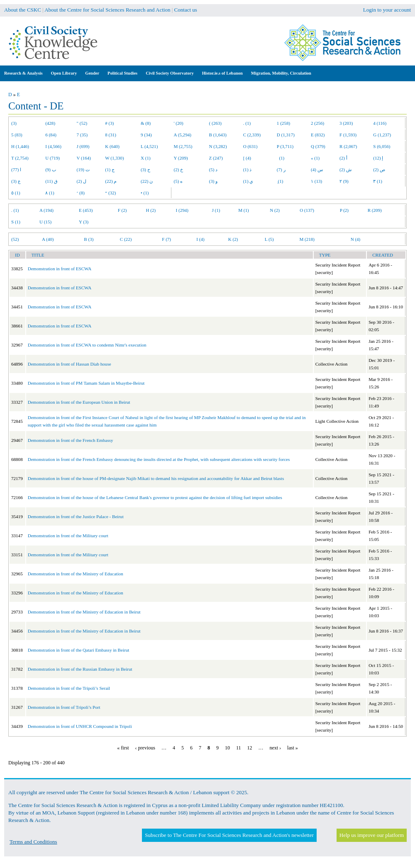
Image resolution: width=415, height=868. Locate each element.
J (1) (216, 210)
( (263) (215, 123)
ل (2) (82, 181)
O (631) (250, 146)
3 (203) (346, 123)
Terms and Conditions (33, 842)
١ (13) (316, 181)
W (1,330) (114, 158)
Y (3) (84, 222)
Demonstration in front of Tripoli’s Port (64, 707)
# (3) (109, 123)
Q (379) (318, 146)
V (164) (84, 158)
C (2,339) (252, 135)
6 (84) (51, 135)
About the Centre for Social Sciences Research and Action (107, 10)
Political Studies (122, 73)
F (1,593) (348, 135)
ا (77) (16, 170)
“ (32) (110, 193)
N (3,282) (218, 146)
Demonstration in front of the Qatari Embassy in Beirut (79, 650)
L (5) (269, 239)
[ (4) (247, 158)
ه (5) (178, 181)
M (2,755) (183, 146)
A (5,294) (183, 135)
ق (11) (51, 181)
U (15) (45, 222)
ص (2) (379, 170)
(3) (14, 123)
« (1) (315, 158)
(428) (50, 123)
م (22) (111, 181)
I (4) (200, 239)
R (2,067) (348, 146)
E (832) (318, 135)
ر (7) (281, 170)
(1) (281, 158)
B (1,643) (218, 135)
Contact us (186, 10)
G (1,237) (382, 135)
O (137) (307, 210)
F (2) (122, 210)
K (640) (112, 146)
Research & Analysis (23, 73)
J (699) (83, 146)
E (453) (86, 210)
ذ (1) (248, 170)
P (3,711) (285, 146)
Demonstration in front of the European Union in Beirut (79, 402)
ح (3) (145, 170)
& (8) (146, 123)
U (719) (52, 158)
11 (239, 748)
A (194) (46, 210)
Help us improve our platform (372, 835)
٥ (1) (16, 193)
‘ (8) (81, 193)
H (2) (151, 210)
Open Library (64, 73)
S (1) (16, 222)
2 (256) (317, 123)
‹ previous (145, 748)
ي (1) (248, 181)
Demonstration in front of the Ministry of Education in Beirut (84, 612)
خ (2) (179, 170)
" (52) (82, 123)
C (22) (126, 239)
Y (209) (181, 158)
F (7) (166, 239)
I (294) (182, 210)
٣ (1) (378, 181)
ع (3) (16, 181)
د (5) (214, 170)
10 (227, 748)
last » (293, 748)
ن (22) (147, 181)
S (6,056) (382, 146)
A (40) (48, 239)
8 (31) (111, 135)
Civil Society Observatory (170, 73)
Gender (92, 73)
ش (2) (345, 170)
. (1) (247, 123)
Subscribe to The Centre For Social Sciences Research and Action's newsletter (229, 835)
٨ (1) (50, 193)
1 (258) (283, 123)
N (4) (356, 239)
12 (249, 748)
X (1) (146, 158)
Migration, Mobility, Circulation (281, 73)
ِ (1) (280, 181)
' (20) (179, 123)
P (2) (344, 210)
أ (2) (343, 158)
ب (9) (51, 170)
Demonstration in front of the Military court (68, 536)
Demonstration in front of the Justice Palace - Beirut (76, 516)
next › (275, 748)
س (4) (317, 170)
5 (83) (17, 135)
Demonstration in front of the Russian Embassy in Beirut (80, 669)
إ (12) (378, 158)
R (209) (375, 210)
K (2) (233, 239)
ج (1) (110, 170)
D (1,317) (286, 135)
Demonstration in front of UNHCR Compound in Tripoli (80, 726)
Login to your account (387, 10)
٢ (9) (344, 181)
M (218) (307, 239)
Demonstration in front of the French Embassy (71, 440)
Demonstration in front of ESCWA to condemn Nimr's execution (87, 345)
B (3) (89, 239)
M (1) (244, 210)
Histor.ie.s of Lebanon (222, 73)
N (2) (275, 210)
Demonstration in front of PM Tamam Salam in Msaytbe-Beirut (86, 383)
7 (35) (82, 135)
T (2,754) (20, 158)
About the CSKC (23, 10)
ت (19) (83, 170)
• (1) (145, 193)
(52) (15, 239)
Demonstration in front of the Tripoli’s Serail (69, 688)
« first (123, 748)
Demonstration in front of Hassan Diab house (70, 364)
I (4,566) (53, 146)
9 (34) (146, 135)
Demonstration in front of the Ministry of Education (76, 574)
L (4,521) (149, 146)
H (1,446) (20, 146)
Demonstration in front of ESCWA (60, 269)
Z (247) (216, 158)
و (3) (214, 181)
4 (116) (380, 123)
